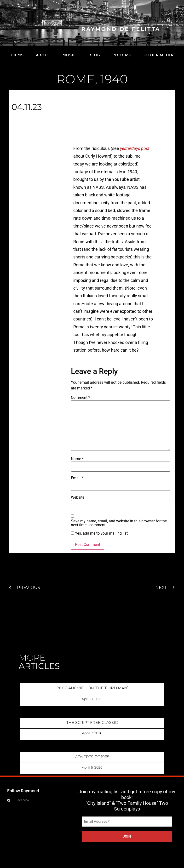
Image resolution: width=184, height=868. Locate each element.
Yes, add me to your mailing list (99, 533)
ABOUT (43, 55)
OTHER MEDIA (159, 55)
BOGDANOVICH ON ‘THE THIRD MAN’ (92, 688)
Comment (80, 398)
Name (77, 459)
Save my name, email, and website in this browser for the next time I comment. (119, 523)
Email (77, 478)
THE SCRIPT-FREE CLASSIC (92, 722)
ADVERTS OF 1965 (92, 757)
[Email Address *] (127, 822)
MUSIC (69, 55)
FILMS (17, 55)
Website (78, 497)
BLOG (94, 55)
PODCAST (122, 55)
